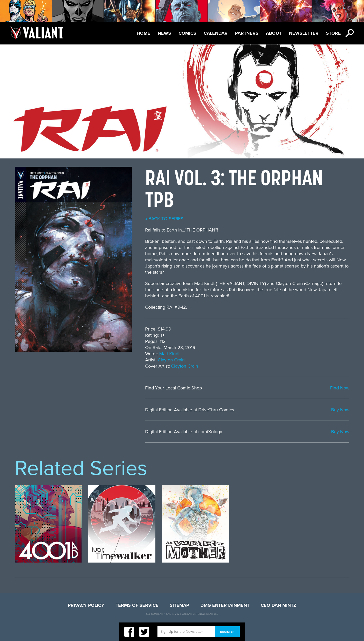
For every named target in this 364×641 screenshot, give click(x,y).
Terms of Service (137, 605)
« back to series (164, 219)
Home (143, 33)
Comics (187, 33)
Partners (247, 33)
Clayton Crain (171, 360)
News (164, 33)
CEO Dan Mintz (278, 605)
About (274, 33)
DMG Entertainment (225, 605)
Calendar (216, 33)
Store (333, 33)
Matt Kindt (169, 354)
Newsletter (304, 33)
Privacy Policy (86, 605)
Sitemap (179, 605)
